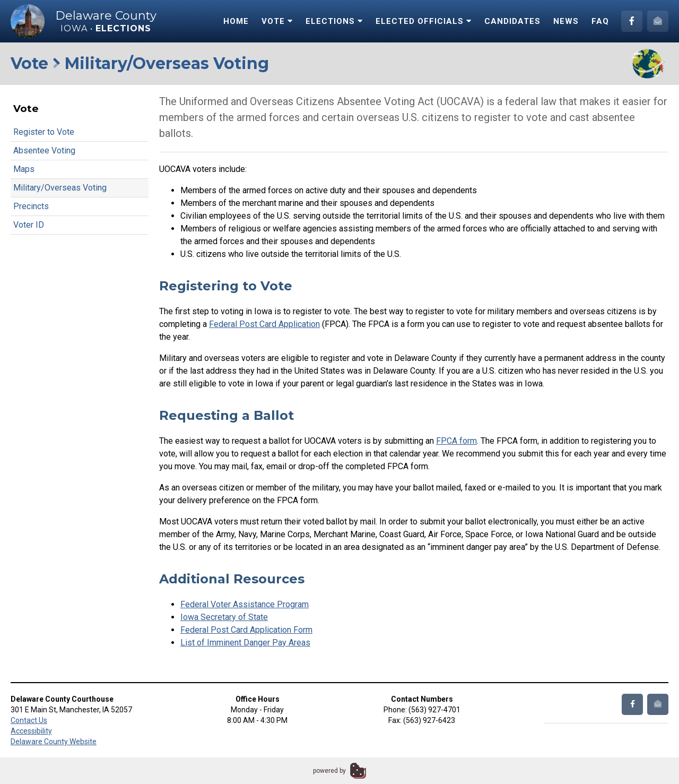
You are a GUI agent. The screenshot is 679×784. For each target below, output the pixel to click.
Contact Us (29, 720)
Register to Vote (44, 132)
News (566, 21)
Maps (24, 169)
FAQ (600, 21)
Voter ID (29, 225)
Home (236, 21)
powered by (329, 771)
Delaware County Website (54, 742)
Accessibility (31, 731)
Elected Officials (424, 21)
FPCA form (456, 441)
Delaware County (106, 16)
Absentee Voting (44, 150)
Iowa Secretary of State (224, 617)
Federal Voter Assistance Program (245, 604)
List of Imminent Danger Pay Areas (245, 643)
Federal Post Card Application (264, 324)
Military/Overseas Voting (60, 188)
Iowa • (106, 28)
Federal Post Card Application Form (246, 630)
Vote (277, 21)
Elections (334, 21)
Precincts (31, 206)
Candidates (512, 21)
